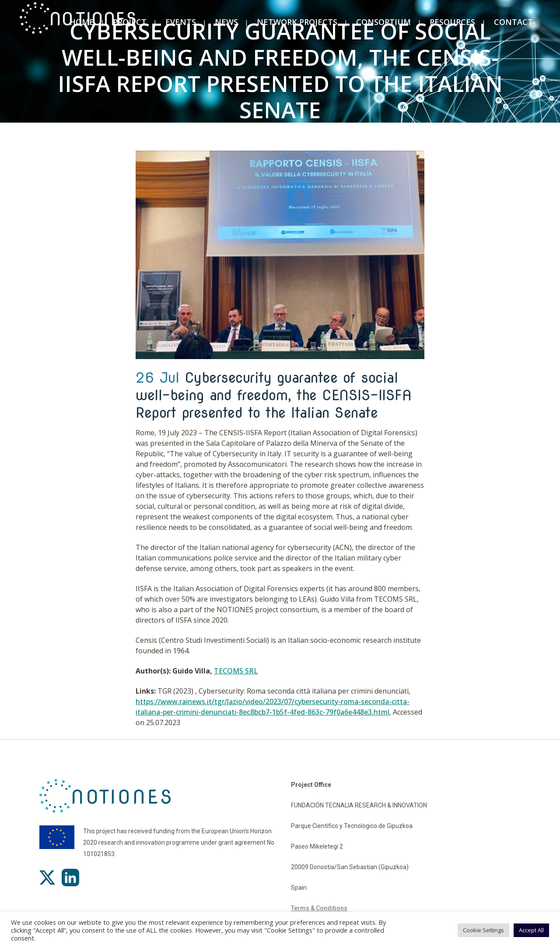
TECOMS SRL (236, 671)
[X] (47, 878)
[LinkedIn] (70, 878)
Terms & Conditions (319, 908)
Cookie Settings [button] (483, 930)
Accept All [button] (531, 930)
